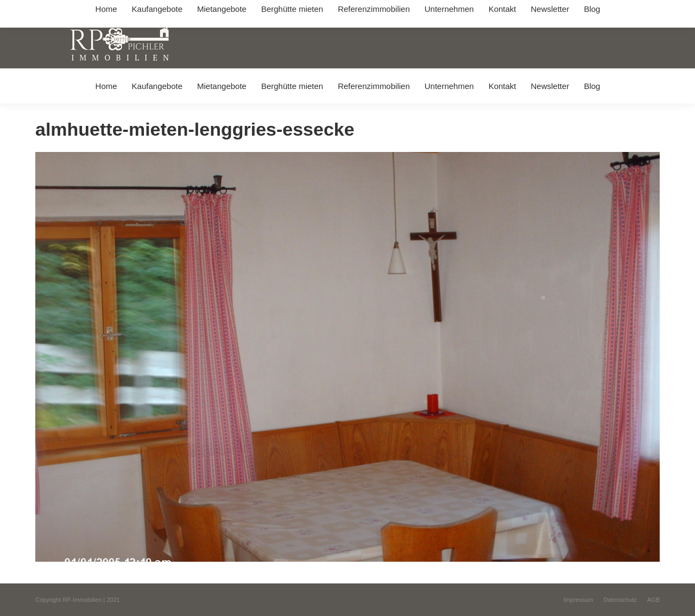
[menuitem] (106, 86)
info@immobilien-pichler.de (293, 10)
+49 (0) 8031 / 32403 (207, 10)
